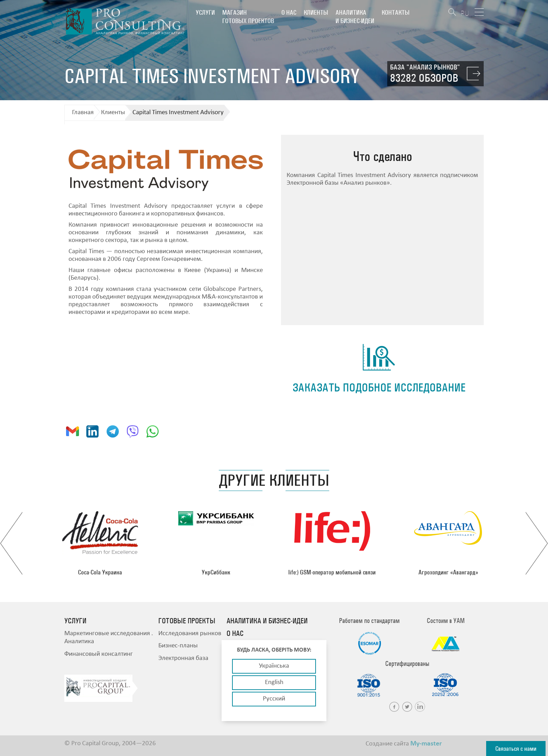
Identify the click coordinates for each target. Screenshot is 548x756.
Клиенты (316, 12)
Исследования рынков (190, 634)
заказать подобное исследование (379, 387)
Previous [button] (11, 543)
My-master (426, 744)
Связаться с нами (516, 748)
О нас (289, 12)
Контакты (396, 12)
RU (465, 13)
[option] (100, 543)
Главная (83, 113)
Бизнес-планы (178, 646)
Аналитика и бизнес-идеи (355, 17)
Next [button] (537, 543)
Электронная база (183, 658)
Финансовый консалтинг (99, 654)
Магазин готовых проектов (248, 17)
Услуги (205, 12)
